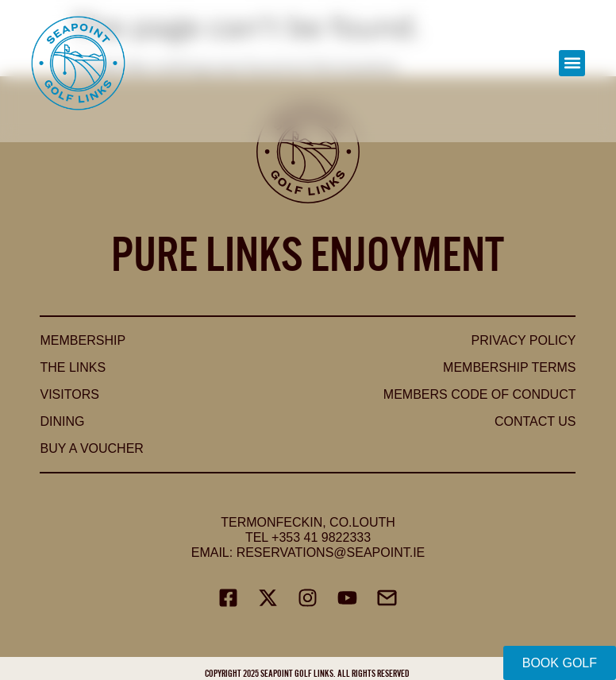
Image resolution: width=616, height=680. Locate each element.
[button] (572, 63)
